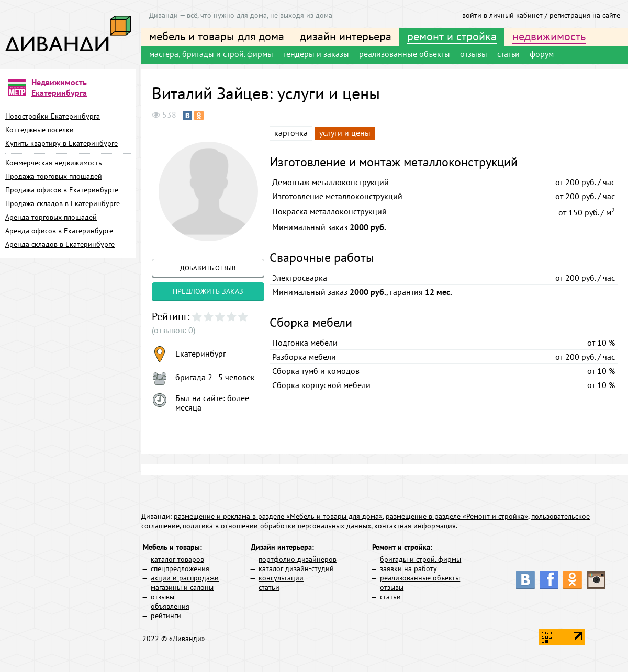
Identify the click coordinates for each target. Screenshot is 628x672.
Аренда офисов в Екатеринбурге (59, 231)
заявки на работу (408, 568)
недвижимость (549, 36)
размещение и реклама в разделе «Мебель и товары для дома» (278, 516)
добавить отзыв (208, 268)
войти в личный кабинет (502, 15)
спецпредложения (180, 568)
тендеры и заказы (316, 54)
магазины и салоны (182, 587)
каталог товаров (177, 559)
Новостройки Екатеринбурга (53, 116)
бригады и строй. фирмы (420, 559)
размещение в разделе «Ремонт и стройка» (457, 516)
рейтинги (166, 616)
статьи (508, 54)
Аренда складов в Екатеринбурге (60, 244)
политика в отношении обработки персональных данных (277, 526)
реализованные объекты (405, 54)
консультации (281, 578)
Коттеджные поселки (40, 130)
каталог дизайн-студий (296, 568)
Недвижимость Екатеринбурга (59, 87)
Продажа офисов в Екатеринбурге (62, 190)
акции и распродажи (185, 578)
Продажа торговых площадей (54, 176)
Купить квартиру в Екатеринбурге (61, 143)
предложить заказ (208, 291)
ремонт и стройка (452, 36)
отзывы (474, 54)
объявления (170, 606)
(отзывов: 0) (173, 330)
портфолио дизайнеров (298, 559)
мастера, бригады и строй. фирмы (211, 54)
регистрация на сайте (585, 15)
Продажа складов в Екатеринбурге (63, 203)
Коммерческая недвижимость (54, 163)
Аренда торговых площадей (51, 217)
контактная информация (415, 526)
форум (542, 54)
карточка (291, 133)
